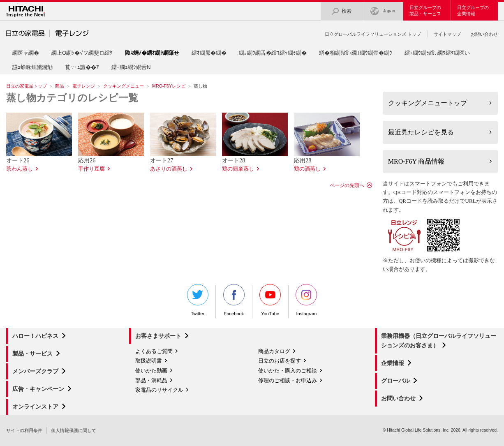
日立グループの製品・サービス (425, 10)
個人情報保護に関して (74, 430)
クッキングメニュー (124, 86)
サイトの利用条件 (24, 430)
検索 (341, 11)
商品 (60, 86)
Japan (383, 11)
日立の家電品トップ (27, 86)
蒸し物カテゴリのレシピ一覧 (72, 98)
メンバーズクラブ (35, 371)
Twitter (198, 300)
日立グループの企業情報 (473, 10)
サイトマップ (447, 34)
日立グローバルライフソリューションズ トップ (373, 34)
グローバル (395, 381)
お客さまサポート (158, 336)
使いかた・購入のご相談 (288, 371)
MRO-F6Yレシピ (169, 86)
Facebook (234, 300)
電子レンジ (84, 86)
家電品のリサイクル (159, 390)
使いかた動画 (151, 371)
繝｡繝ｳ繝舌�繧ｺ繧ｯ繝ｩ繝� (273, 53)
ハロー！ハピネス (35, 336)
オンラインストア (35, 407)
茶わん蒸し (20, 169)
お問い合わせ (484, 34)
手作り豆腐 (91, 169)
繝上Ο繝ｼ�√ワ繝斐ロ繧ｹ (82, 53)
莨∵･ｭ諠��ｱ (82, 67)
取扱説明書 (149, 361)
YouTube (270, 300)
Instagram (306, 300)
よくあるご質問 (154, 351)
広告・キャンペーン (38, 389)
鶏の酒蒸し (307, 169)
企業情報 (393, 363)
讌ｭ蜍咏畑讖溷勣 (32, 67)
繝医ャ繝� (26, 53)
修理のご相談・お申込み (288, 380)
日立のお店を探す (280, 361)
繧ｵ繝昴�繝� (209, 53)
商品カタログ (274, 351)
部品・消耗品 (151, 380)
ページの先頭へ (347, 185)
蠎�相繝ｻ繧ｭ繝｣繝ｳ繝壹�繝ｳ (356, 53)
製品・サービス (32, 354)
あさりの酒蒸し (169, 169)
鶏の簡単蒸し (238, 169)
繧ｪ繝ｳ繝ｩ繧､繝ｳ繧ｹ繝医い (437, 53)
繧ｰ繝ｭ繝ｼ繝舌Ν (131, 67)
